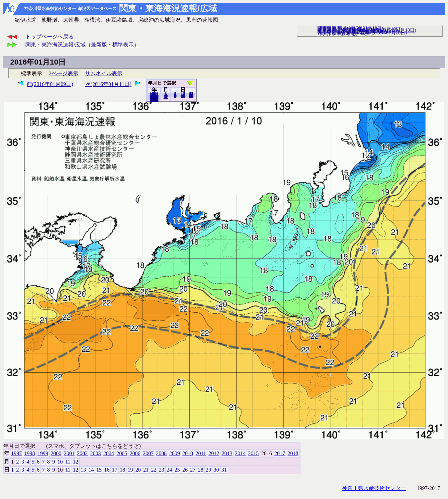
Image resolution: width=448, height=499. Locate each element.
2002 (82, 453)
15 (99, 470)
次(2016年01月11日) (108, 84)
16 (107, 470)
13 (83, 470)
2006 (135, 453)
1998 (30, 453)
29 (208, 470)
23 (162, 470)
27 (193, 470)
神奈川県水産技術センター (374, 488)
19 (130, 470)
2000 (56, 453)
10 (60, 462)
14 (91, 470)
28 (201, 470)
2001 (69, 453)
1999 (43, 453)
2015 (253, 453)
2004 (109, 453)
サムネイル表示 (104, 73)
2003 (95, 453)
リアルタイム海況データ (343, 34)
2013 (227, 453)
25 (177, 470)
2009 (175, 453)
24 (169, 470)
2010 (188, 453)
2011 (201, 453)
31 (191, 96)
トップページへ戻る (50, 37)
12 (166, 97)
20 (183, 96)
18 (122, 470)
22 (154, 470)
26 (185, 470)
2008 (161, 453)
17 (115, 470)
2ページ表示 (64, 73)
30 (216, 470)
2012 (214, 453)
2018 (154, 100)
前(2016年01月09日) (50, 84)
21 (146, 470)
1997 (16, 453)
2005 (122, 453)
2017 (280, 453)
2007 (148, 453)
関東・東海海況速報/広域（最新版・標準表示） (82, 45)
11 (68, 462)
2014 (240, 453)
